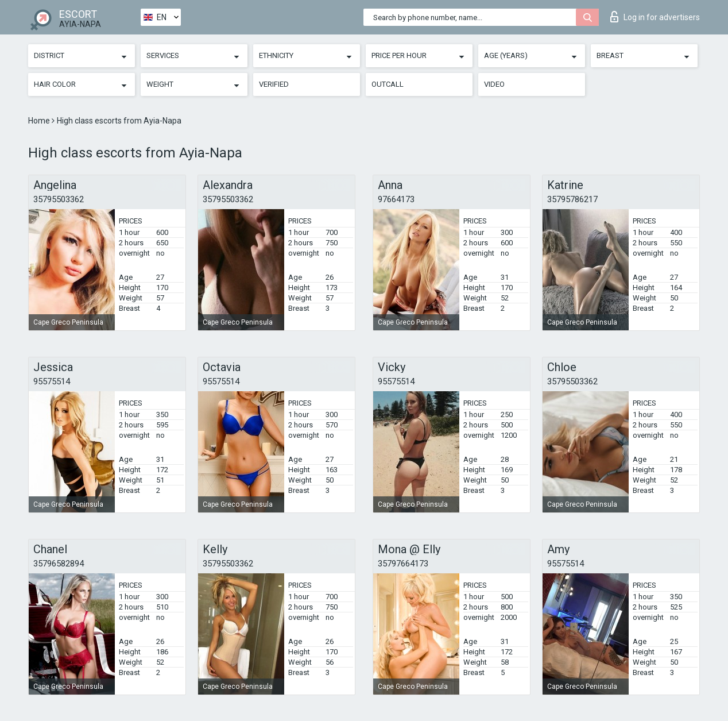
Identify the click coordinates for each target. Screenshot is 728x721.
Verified (274, 84)
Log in (655, 17)
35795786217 (572, 199)
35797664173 (403, 564)
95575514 (52, 381)
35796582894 (59, 564)
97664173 (396, 199)
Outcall (388, 84)
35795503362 (59, 199)
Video (494, 84)
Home (40, 121)
